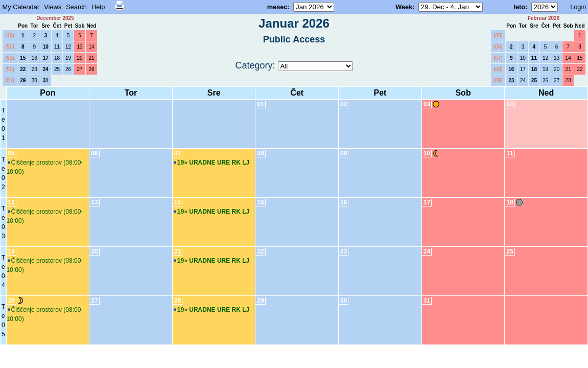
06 (94, 153)
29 (23, 80)
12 (68, 47)
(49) (10, 36)
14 (91, 47)
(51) (10, 58)
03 (427, 104)
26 (68, 69)
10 (46, 47)
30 (34, 80)
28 (91, 69)
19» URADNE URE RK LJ (211, 163)
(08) (498, 69)
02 (344, 104)
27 (80, 69)
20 (80, 58)
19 (68, 58)
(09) (498, 80)
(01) (10, 80)
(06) (498, 47)
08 (260, 153)
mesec (277, 7)
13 (80, 47)
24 (46, 69)
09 (344, 153)
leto (519, 7)
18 (57, 58)
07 (178, 153)
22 (23, 69)
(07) (498, 58)
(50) (10, 47)
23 (34, 69)
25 (57, 69)
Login (578, 7)
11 (57, 47)
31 (46, 80)
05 (11, 153)
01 (260, 104)
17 (46, 58)
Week (404, 7)
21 (91, 58)
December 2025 (55, 18)
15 (23, 58)
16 (34, 58)
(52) (10, 69)
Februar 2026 (544, 18)
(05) (498, 36)
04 (510, 104)
